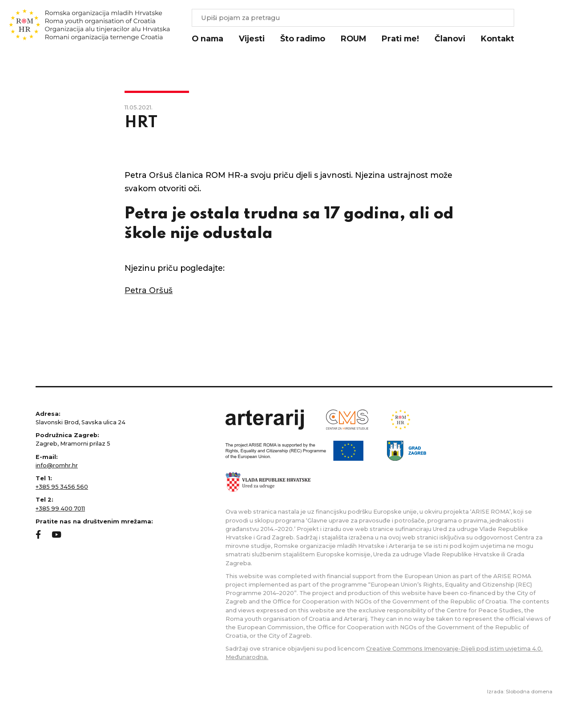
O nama (207, 38)
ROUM (353, 38)
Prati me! (400, 38)
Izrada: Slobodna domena (520, 692)
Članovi (450, 38)
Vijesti (252, 38)
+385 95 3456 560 (62, 487)
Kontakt (497, 38)
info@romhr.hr (57, 465)
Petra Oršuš (149, 290)
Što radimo (303, 38)
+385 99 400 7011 (60, 509)
